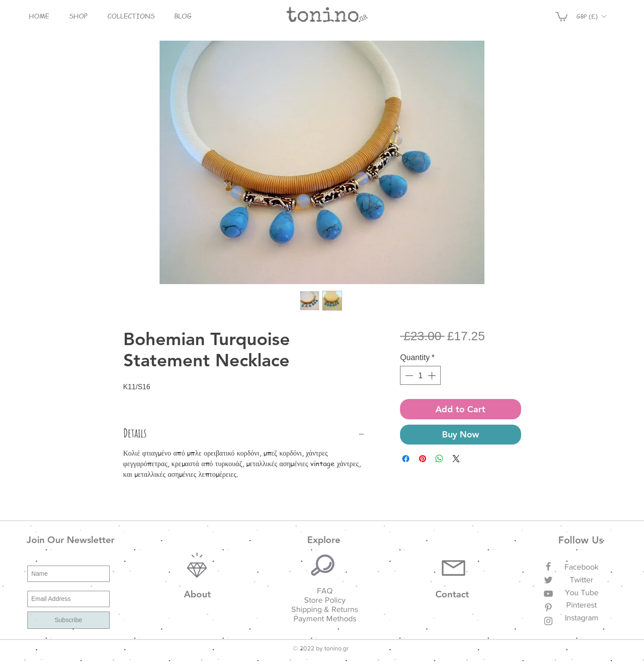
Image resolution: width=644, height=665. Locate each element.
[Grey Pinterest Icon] (548, 607)
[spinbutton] (420, 375)
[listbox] (591, 16)
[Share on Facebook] (406, 459)
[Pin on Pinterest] (423, 459)
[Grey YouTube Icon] (548, 594)
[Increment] (433, 375)
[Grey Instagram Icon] (548, 621)
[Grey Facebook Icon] (548, 566)
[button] (78, 16)
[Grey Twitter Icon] (548, 580)
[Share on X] (456, 459)
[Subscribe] (69, 620)
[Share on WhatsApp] (439, 459)
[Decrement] (408, 375)
